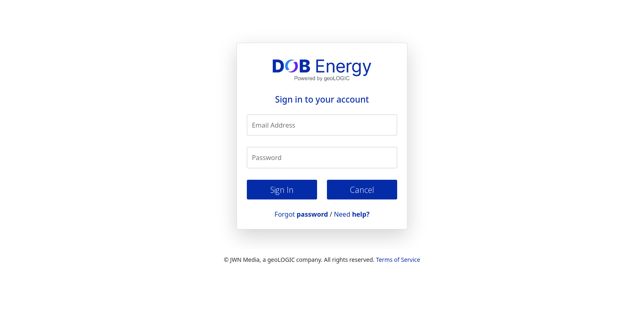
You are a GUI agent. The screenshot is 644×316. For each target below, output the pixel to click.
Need (352, 214)
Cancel (362, 190)
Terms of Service (398, 260)
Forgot (301, 214)
